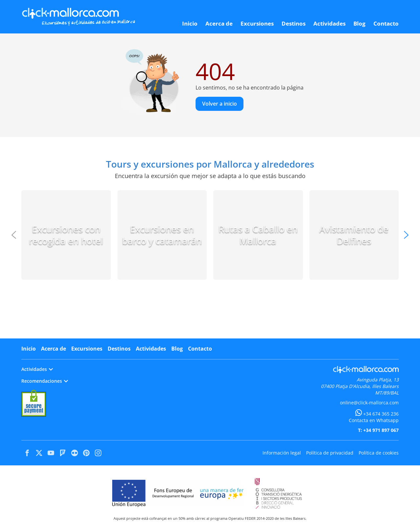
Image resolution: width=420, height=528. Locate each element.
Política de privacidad (330, 453)
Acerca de (53, 349)
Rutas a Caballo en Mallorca (258, 235)
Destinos (119, 349)
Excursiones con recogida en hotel (66, 235)
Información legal (282, 453)
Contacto (200, 349)
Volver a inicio (220, 104)
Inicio (29, 349)
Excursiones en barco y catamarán (162, 235)
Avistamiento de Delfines (354, 235)
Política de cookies (379, 453)
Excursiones (87, 349)
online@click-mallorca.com (369, 403)
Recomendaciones (45, 381)
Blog (177, 349)
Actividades (151, 349)
